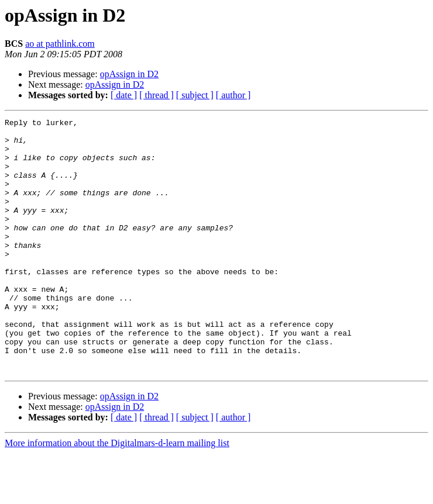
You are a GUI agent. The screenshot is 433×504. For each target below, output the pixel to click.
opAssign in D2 (129, 74)
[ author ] (233, 95)
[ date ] (124, 95)
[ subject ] (195, 95)
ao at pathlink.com (60, 44)
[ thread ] (157, 95)
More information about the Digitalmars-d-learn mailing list (117, 494)
